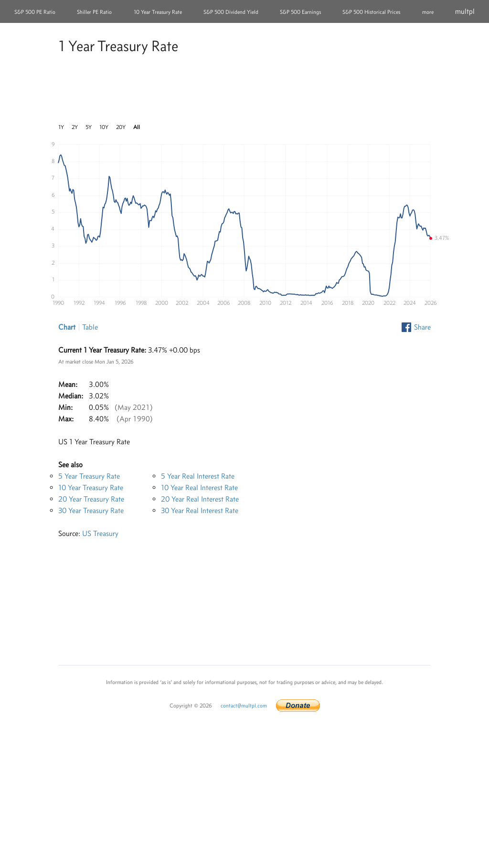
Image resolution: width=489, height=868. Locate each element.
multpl (465, 11)
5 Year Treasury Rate (89, 476)
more (428, 12)
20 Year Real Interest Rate (200, 499)
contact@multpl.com (244, 706)
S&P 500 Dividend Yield (231, 12)
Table (90, 327)
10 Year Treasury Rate (158, 12)
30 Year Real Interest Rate (200, 510)
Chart (67, 327)
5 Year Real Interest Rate (198, 476)
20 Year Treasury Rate (91, 499)
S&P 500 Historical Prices (371, 12)
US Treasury (100, 533)
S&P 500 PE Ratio (35, 12)
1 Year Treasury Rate (118, 46)
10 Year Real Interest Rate (199, 488)
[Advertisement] (244, 90)
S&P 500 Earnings (300, 12)
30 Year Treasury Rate (91, 510)
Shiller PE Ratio (94, 12)
